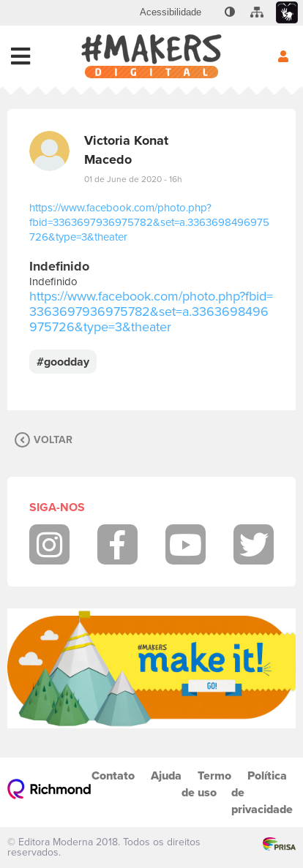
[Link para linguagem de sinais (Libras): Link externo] (287, 13)
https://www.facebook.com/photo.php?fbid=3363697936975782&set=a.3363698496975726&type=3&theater (149, 222)
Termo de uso (206, 784)
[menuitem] (171, 12)
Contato (113, 775)
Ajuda (166, 775)
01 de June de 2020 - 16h (133, 179)
